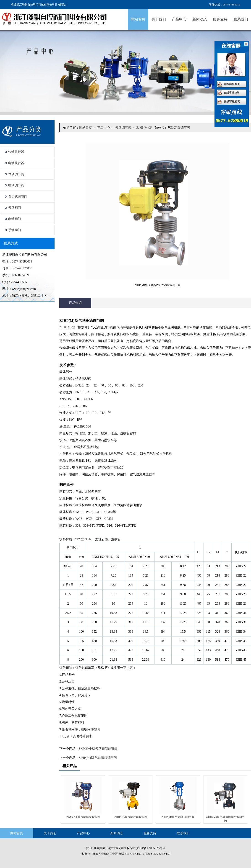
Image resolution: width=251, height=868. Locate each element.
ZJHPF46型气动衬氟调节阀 (131, 817)
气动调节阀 (16, 174)
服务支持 (220, 19)
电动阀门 (15, 219)
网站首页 (138, 19)
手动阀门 (15, 230)
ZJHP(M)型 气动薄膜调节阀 (98, 758)
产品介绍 (75, 303)
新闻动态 (200, 19)
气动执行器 (16, 152)
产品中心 (179, 19)
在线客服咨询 (232, 84)
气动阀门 (15, 208)
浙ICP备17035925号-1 (150, 848)
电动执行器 (16, 163)
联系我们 (241, 19)
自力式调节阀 (18, 197)
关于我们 (159, 19)
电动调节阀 (16, 185)
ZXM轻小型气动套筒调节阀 (98, 749)
